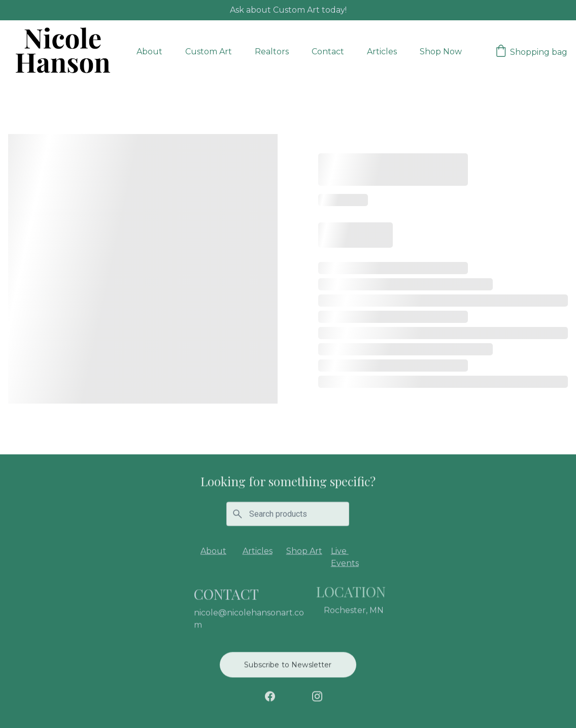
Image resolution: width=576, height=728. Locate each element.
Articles (382, 52)
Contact (328, 52)
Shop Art (304, 552)
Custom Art (209, 52)
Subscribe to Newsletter (288, 666)
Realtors (272, 52)
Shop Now (441, 52)
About (149, 52)
